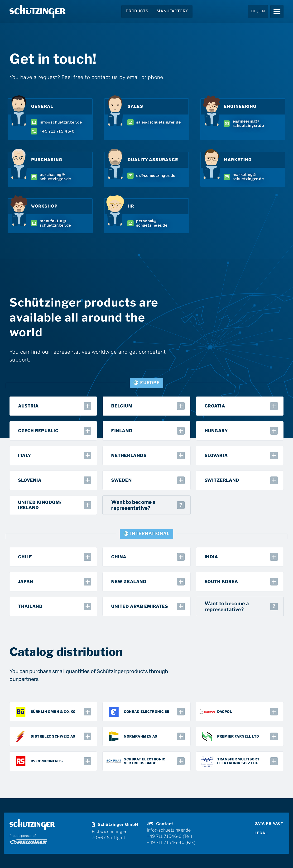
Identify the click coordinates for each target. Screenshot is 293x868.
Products (137, 11)
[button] (277, 12)
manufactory (172, 11)
